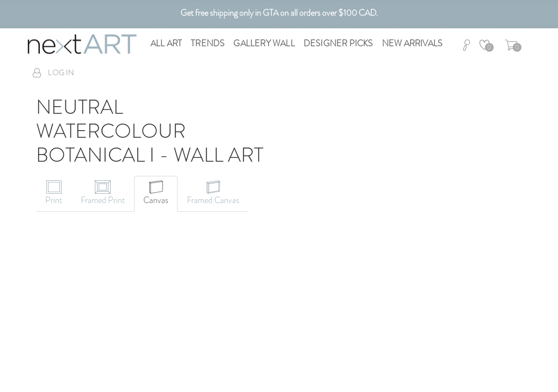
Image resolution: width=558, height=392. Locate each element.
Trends (208, 43)
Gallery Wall (264, 43)
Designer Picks (338, 43)
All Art (166, 43)
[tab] (54, 194)
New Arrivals (412, 43)
